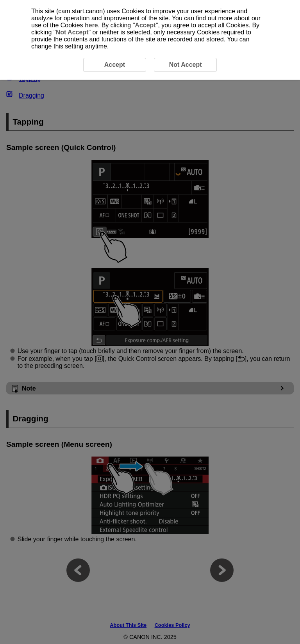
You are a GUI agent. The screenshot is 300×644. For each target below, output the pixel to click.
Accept (145, 25)
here (91, 25)
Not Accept (72, 32)
